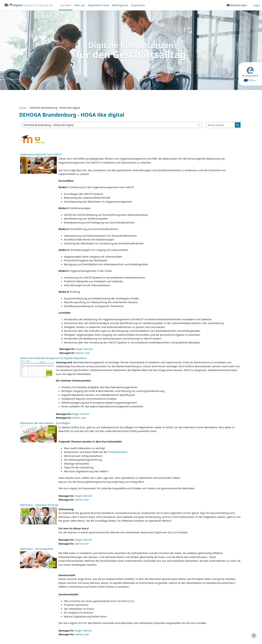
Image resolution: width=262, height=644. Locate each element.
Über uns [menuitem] (79, 5)
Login (257, 5)
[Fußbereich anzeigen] (254, 636)
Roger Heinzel (84, 349)
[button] (237, 5)
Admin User (83, 353)
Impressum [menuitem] (138, 5)
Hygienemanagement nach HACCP (41, 154)
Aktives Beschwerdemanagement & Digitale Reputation (53, 358)
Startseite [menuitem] (65, 5)
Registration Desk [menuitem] (98, 5)
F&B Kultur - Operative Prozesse (39, 505)
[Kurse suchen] (220, 125)
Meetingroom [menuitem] (120, 5)
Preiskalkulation (118, 452)
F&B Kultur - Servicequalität (37, 549)
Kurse (23, 108)
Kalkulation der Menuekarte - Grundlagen (45, 423)
